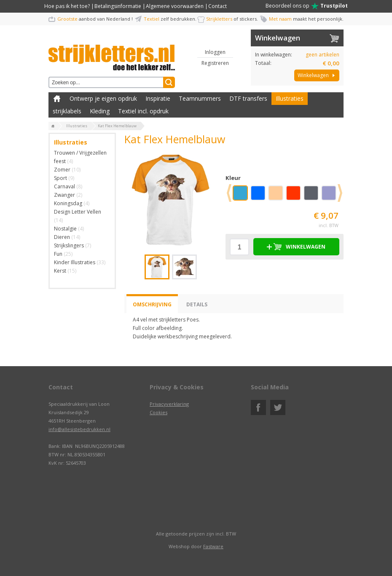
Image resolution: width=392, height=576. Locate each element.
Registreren (215, 63)
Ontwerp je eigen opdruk (103, 98)
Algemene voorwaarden (175, 6)
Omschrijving (152, 304)
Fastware (213, 546)
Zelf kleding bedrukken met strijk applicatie (57, 99)
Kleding (100, 111)
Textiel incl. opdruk (143, 111)
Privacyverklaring (169, 404)
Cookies (158, 412)
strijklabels (67, 111)
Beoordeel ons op (307, 6)
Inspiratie (158, 98)
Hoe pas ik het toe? (67, 6)
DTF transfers (248, 98)
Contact (217, 6)
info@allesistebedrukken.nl (79, 429)
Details (197, 304)
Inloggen (215, 52)
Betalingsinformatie (118, 6)
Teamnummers (200, 98)
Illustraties (290, 98)
